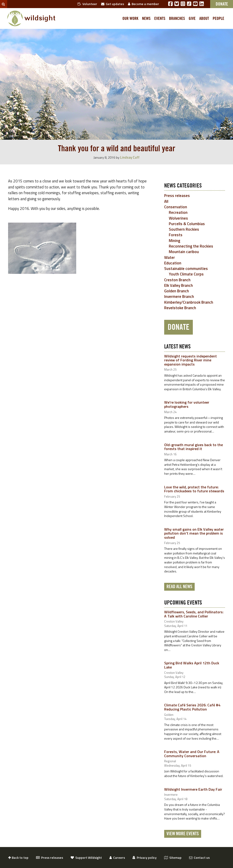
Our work (130, 18)
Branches (177, 18)
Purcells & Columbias (187, 224)
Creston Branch (177, 280)
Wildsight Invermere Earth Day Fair (193, 789)
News (146, 18)
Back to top (18, 857)
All (166, 201)
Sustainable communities (186, 269)
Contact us (199, 857)
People (218, 18)
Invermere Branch (179, 296)
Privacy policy (145, 857)
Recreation (178, 212)
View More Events (183, 834)
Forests (176, 235)
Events (160, 18)
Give (192, 18)
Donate (179, 327)
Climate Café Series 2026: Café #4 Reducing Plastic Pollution (192, 707)
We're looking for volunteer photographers (187, 404)
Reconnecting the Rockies (191, 246)
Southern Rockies (184, 229)
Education (173, 263)
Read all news (179, 587)
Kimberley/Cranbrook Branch (189, 302)
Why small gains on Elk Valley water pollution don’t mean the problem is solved (194, 533)
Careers (117, 857)
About (204, 18)
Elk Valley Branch (179, 285)
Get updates (113, 4)
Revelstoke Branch (180, 308)
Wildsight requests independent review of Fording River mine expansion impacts (191, 360)
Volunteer (87, 4)
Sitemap (173, 857)
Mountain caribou (184, 252)
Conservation (176, 207)
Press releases (177, 196)
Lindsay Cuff (130, 157)
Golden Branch (177, 291)
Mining (174, 241)
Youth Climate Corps (186, 274)
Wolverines (178, 218)
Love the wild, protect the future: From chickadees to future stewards (194, 489)
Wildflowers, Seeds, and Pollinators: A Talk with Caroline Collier (194, 614)
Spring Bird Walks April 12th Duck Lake (192, 665)
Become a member (144, 4)
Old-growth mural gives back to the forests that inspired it (194, 447)
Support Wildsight (86, 857)
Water (169, 257)
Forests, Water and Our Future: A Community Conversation (192, 754)
